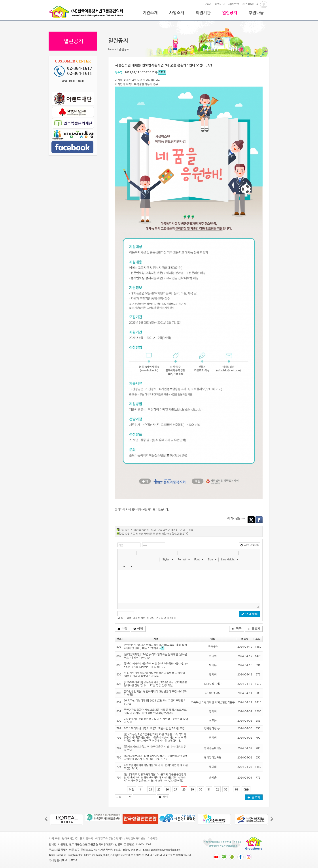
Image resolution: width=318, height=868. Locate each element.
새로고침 (249, 545)
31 (209, 789)
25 (159, 789)
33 (226, 789)
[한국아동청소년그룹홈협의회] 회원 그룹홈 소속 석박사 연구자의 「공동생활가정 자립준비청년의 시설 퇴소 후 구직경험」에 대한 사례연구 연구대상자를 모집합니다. (155, 738)
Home (207, 4)
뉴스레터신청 (250, 4)
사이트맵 (234, 4)
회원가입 (220, 4)
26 (167, 789)
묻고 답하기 (87, 839)
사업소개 (177, 13)
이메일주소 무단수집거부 (109, 839)
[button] (121, 553)
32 (217, 789)
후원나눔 (256, 13)
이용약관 (153, 839)
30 (201, 789)
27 (176, 789)
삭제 (138, 629)
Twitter (251, 520)
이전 (132, 789)
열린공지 (230, 13)
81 (237, 789)
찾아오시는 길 (70, 839)
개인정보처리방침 (136, 839)
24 (151, 789)
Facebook (259, 520)
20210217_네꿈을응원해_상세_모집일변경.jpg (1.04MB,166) (156, 530)
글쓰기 (254, 629)
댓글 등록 (249, 614)
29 (192, 789)
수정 (122, 629)
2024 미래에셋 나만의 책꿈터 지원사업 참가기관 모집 (154, 728)
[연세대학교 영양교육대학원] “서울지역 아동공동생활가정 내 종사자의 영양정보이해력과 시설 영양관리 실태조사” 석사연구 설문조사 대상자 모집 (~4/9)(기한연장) (155, 778)
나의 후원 (54, 839)
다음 (246, 789)
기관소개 (150, 13)
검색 (163, 797)
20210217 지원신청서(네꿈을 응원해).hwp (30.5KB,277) (154, 533)
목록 (237, 629)
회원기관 (203, 13)
